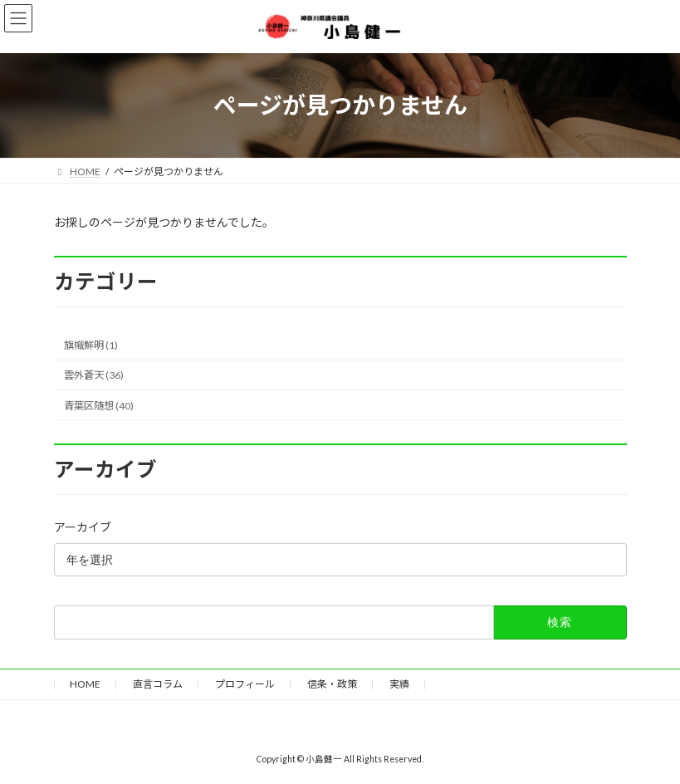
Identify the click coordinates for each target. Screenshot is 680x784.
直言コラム (158, 684)
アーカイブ (83, 527)
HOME (85, 684)
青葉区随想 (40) (99, 405)
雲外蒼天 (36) (94, 375)
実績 (399, 684)
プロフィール (245, 684)
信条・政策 (332, 684)
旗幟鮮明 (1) (91, 345)
